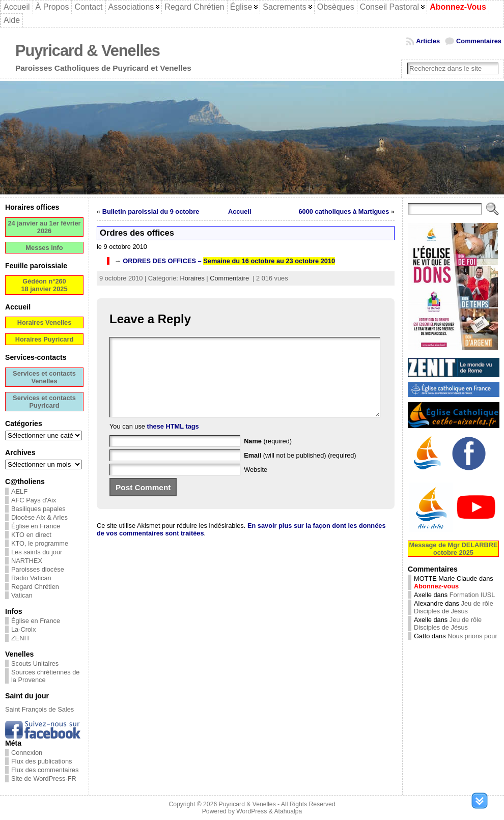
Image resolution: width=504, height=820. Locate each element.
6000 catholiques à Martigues (344, 211)
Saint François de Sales (39, 709)
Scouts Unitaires (35, 663)
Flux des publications (42, 761)
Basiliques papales (38, 509)
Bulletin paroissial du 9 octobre (151, 211)
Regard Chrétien (35, 587)
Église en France (36, 526)
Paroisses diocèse (38, 569)
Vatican (22, 595)
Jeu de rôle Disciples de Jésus (454, 607)
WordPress (251, 811)
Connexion (27, 753)
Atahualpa (288, 811)
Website (256, 485)
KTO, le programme (40, 543)
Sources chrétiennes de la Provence (45, 676)
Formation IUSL (472, 595)
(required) (268, 456)
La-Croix (23, 629)
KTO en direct (31, 535)
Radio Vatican (31, 578)
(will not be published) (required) (300, 471)
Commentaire (229, 278)
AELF (19, 491)
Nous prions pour (472, 636)
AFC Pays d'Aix (34, 500)
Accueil (240, 211)
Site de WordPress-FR (44, 779)
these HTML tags (173, 442)
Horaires (192, 278)
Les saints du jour (37, 552)
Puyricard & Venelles (88, 51)
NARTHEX (27, 561)
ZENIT (21, 638)
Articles (428, 41)
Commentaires (479, 41)
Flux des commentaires (45, 770)
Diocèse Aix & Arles (39, 517)
